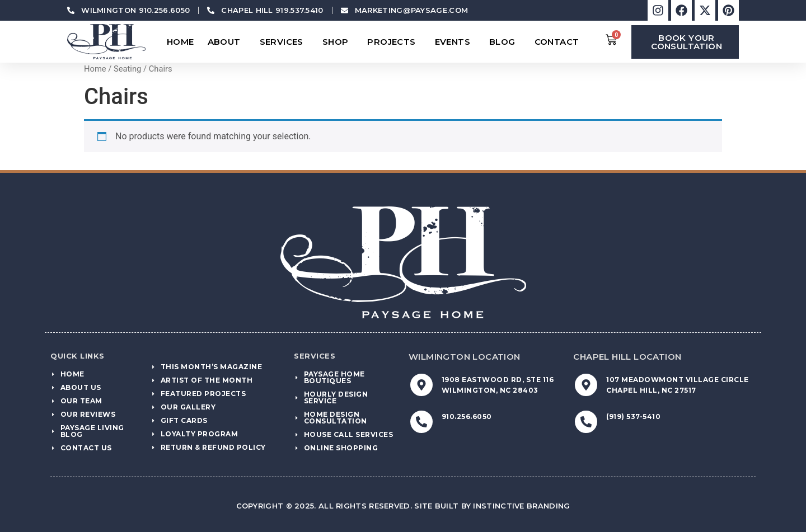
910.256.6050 (467, 416)
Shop (338, 42)
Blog (505, 42)
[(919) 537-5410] (586, 422)
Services (284, 42)
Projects (394, 42)
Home (181, 42)
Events (455, 42)
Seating (127, 69)
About (227, 42)
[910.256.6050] (421, 422)
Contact (560, 42)
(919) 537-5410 (633, 416)
